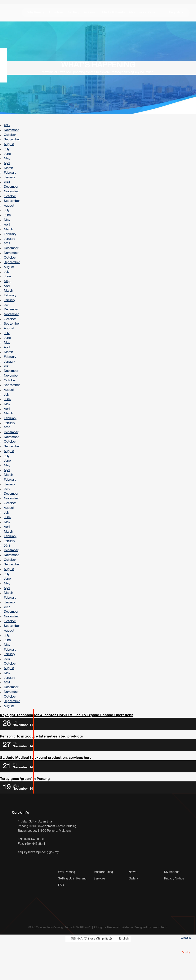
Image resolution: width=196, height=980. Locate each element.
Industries (54, 13)
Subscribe (186, 932)
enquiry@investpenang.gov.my (38, 889)
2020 (7, 447)
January (10, 182)
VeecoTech (159, 964)
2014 (7, 716)
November (11, 132)
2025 (7, 128)
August (9, 147)
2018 (7, 572)
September (12, 142)
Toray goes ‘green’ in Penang (25, 816)
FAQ (61, 922)
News (133, 909)
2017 (7, 636)
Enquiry (186, 947)
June (7, 157)
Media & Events (111, 13)
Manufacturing (103, 909)
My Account (172, 909)
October (10, 137)
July (7, 152)
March (9, 172)
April (7, 167)
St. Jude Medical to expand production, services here (46, 794)
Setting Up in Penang (81, 13)
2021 (7, 382)
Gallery (133, 916)
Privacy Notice (174, 916)
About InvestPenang (141, 13)
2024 (7, 187)
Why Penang (34, 13)
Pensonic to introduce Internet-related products (41, 773)
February (10, 177)
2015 (7, 691)
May (7, 162)
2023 (7, 252)
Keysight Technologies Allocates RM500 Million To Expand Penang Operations (67, 751)
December (11, 192)
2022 (7, 317)
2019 (7, 512)
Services (99, 916)
